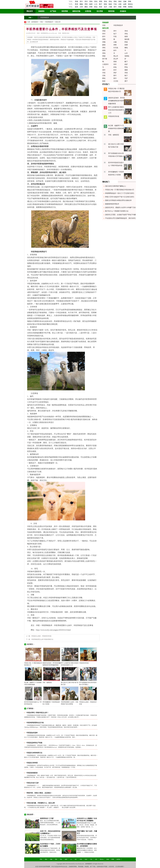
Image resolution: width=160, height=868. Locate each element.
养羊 (86, 2)
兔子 (115, 34)
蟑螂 (125, 7)
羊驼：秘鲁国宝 (47, 682)
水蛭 (120, 4)
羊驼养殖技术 (45, 18)
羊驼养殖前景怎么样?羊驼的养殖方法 (42, 639)
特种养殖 (65, 11)
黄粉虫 (130, 4)
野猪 (126, 42)
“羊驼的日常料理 (32, 763)
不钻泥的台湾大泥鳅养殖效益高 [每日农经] (120, 218)
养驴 (115, 73)
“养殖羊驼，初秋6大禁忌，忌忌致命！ (39, 793)
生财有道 (99, 867)
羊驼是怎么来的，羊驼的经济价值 (41, 636)
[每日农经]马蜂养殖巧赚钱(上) (115, 186)
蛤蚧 (104, 81)
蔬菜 (76, 7)
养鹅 (104, 42)
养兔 (110, 2)
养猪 (76, 2)
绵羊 (115, 64)
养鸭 (101, 2)
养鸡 (96, 2)
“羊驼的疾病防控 (32, 773)
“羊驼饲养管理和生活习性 (35, 723)
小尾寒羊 (105, 64)
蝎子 (101, 4)
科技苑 (87, 867)
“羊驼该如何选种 (32, 733)
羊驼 (30, 18)
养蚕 (126, 73)
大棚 (110, 7)
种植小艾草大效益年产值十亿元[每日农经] (120, 197)
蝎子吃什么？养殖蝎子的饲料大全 (117, 211)
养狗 (91, 2)
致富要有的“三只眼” (47, 818)
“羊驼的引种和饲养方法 (34, 753)
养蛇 (86, 4)
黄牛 (115, 76)
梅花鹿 (127, 39)
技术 (36, 143)
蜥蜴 (81, 4)
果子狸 (105, 59)
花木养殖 (100, 11)
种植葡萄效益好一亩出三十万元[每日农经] (120, 193)
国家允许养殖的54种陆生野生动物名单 (118, 200)
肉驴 (126, 64)
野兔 (126, 67)
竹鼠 (115, 4)
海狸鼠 (130, 7)
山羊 (126, 53)
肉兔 (115, 67)
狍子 (126, 76)
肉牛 (115, 50)
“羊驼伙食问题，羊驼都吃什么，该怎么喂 (40, 803)
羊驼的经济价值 (84, 663)
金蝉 (125, 4)
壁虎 (76, 4)
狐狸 (91, 4)
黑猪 (104, 56)
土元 (96, 4)
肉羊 (115, 70)
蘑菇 (86, 7)
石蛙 (104, 76)
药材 (101, 7)
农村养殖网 (47, 867)
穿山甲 (116, 59)
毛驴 (126, 78)
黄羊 (115, 78)
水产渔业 (53, 11)
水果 (81, 7)
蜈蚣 (106, 4)
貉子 (126, 62)
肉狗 (104, 50)
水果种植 (88, 11)
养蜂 (130, 2)
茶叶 (115, 7)
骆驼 (73, 315)
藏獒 (126, 70)
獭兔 (126, 48)
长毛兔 (116, 48)
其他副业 (123, 11)
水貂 (115, 42)
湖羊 (104, 70)
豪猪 (104, 45)
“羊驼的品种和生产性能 (34, 743)
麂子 (126, 81)
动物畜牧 (41, 11)
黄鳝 (120, 2)
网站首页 (30, 11)
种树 (91, 7)
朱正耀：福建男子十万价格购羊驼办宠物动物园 (116, 128)
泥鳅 (125, 2)
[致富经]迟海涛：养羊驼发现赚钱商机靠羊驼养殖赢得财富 (116, 101)
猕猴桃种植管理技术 (112, 204)
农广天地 (93, 867)
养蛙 (115, 2)
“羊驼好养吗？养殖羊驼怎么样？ (37, 713)
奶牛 (104, 37)
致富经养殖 (73, 867)
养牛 (81, 2)
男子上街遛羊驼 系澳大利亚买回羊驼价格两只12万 (116, 110)
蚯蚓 (110, 4)
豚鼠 (104, 78)
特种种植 (111, 11)
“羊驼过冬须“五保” (32, 783)
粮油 (96, 7)
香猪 (115, 62)
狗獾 (120, 7)
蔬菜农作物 (76, 11)
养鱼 (106, 2)
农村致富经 (35, 22)
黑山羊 (116, 56)
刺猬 (126, 45)
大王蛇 (116, 81)
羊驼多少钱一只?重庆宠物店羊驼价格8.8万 (120, 190)
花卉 (106, 7)
